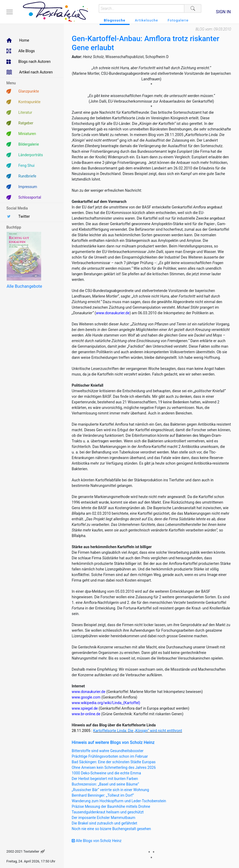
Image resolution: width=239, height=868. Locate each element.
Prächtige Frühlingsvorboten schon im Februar (110, 756)
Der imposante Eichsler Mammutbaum (103, 818)
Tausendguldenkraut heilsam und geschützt (108, 812)
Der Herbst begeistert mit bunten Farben (105, 779)
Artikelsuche (146, 20)
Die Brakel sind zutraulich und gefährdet (104, 823)
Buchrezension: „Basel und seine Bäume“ (105, 784)
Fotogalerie (178, 20)
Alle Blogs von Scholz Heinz (97, 841)
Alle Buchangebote (24, 286)
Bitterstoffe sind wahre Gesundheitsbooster (108, 751)
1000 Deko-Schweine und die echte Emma (106, 773)
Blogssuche (115, 20)
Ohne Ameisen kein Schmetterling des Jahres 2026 (114, 767)
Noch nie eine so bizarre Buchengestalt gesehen (111, 829)
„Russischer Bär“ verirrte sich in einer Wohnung (110, 790)
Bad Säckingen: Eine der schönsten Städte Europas (114, 762)
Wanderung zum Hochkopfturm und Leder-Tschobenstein (119, 801)
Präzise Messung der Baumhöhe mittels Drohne (111, 806)
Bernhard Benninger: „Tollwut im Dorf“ (103, 795)
